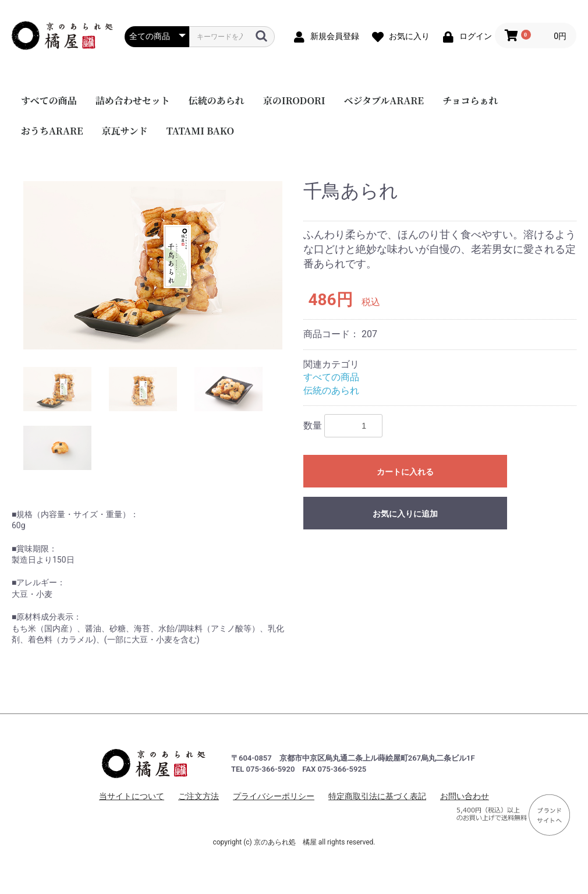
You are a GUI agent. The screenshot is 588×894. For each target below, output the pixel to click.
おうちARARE (52, 131)
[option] (153, 265)
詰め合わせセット (133, 100)
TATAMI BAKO (200, 131)
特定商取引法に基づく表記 (377, 796)
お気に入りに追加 (405, 514)
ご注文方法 (199, 796)
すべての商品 (49, 100)
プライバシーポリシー (274, 796)
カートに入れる (405, 472)
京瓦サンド (125, 131)
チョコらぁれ (470, 100)
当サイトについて (132, 796)
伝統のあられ (217, 100)
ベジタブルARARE (384, 100)
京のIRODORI (294, 100)
